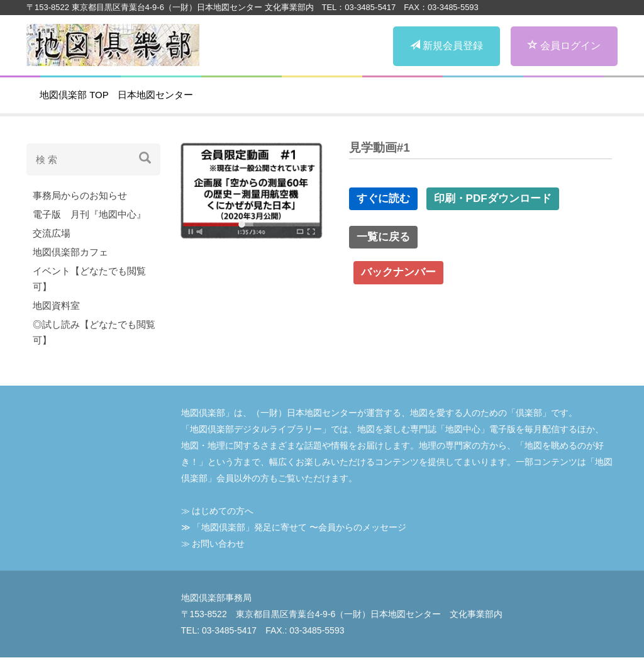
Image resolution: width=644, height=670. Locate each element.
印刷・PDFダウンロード (493, 198)
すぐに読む (383, 198)
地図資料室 (56, 305)
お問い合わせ (218, 544)
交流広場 (52, 233)
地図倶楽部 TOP (74, 95)
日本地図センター (155, 95)
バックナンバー (398, 272)
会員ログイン (564, 46)
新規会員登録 (447, 46)
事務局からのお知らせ (80, 195)
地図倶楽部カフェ (70, 252)
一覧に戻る (383, 237)
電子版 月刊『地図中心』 (89, 214)
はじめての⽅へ (223, 511)
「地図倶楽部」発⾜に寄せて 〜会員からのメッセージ (299, 527)
